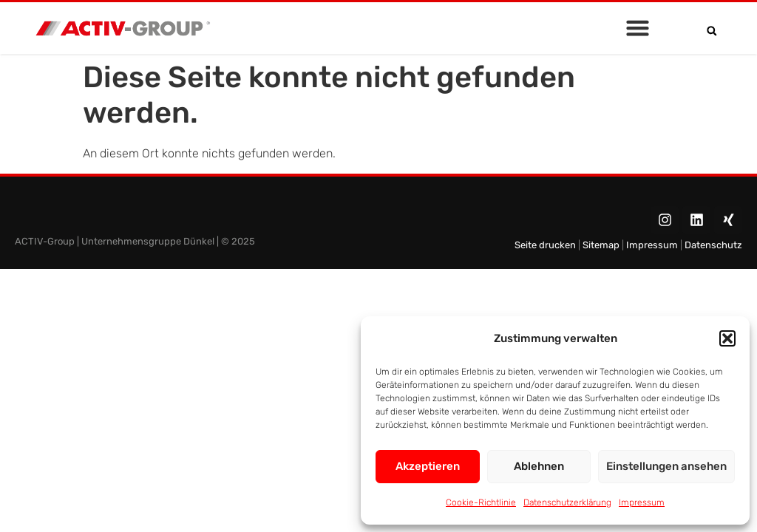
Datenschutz (713, 245)
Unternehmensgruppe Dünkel (148, 241)
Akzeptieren (428, 466)
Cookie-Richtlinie (481, 502)
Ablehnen (539, 466)
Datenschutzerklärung (567, 502)
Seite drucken (546, 245)
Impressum (642, 502)
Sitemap (600, 245)
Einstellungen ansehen (666, 466)
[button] (727, 338)
